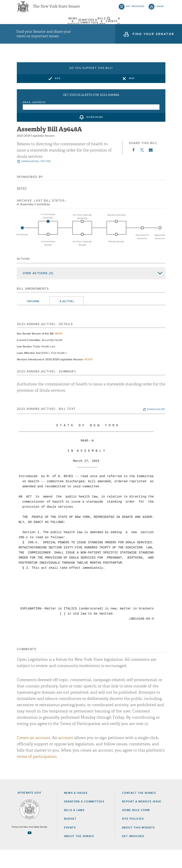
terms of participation (37, 775)
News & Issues (26, 26)
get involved (135, 10)
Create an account (34, 756)
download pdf (156, 428)
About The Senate (141, 26)
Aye (58, 96)
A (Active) (67, 320)
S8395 (59, 352)
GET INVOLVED (133, 854)
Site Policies (133, 837)
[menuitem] (26, 26)
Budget (70, 837)
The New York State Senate (56, 10)
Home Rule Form (136, 828)
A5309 (88, 378)
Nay (132, 96)
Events (112, 26)
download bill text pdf (36, 180)
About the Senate (79, 854)
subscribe (95, 135)
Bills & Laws (83, 26)
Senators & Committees (55, 26)
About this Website (138, 846)
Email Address (34, 120)
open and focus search (160, 26)
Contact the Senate (139, 811)
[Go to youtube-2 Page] (30, 851)
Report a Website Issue (142, 820)
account (66, 756)
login (160, 10)
